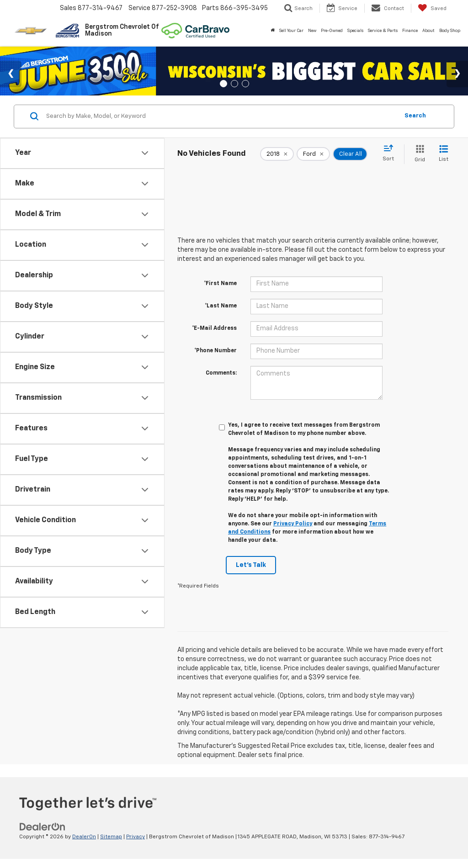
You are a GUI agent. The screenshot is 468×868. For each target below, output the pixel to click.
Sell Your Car (291, 31)
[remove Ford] (313, 154)
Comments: (221, 373)
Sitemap (111, 837)
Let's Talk (251, 565)
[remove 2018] (277, 154)
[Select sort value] (391, 153)
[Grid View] (418, 154)
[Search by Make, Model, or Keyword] (221, 116)
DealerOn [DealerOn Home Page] (84, 837)
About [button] (428, 31)
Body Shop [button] (450, 31)
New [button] (312, 31)
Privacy (136, 837)
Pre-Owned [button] (332, 31)
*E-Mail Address (214, 328)
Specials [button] (355, 31)
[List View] (444, 154)
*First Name (220, 284)
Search (415, 116)
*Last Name (221, 306)
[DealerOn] (43, 827)
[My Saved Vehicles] (432, 8)
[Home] (273, 31)
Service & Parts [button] (383, 31)
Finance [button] (410, 31)
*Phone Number (215, 351)
